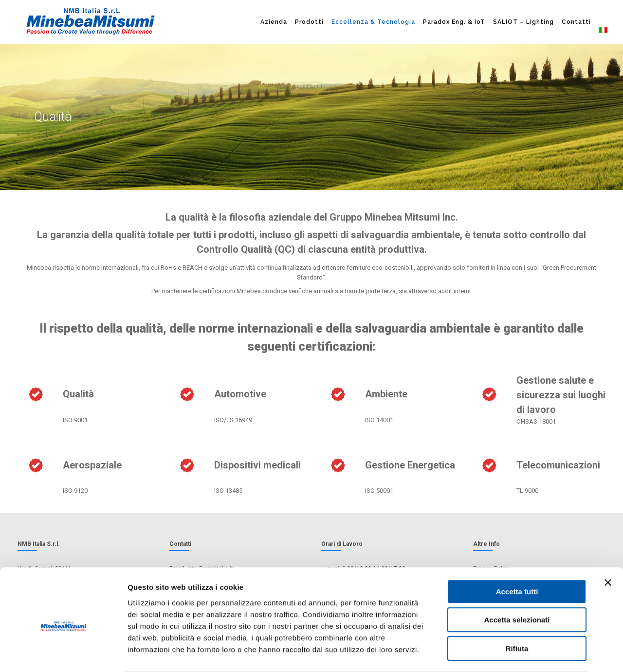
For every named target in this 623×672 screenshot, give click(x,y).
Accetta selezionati (517, 582)
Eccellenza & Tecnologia (373, 22)
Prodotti (309, 22)
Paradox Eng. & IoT (454, 22)
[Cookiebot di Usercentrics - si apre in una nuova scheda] (63, 653)
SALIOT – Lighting (523, 22)
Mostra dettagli (512, 653)
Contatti (576, 22)
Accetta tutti (517, 553)
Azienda (274, 22)
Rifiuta (517, 610)
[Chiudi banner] (608, 544)
